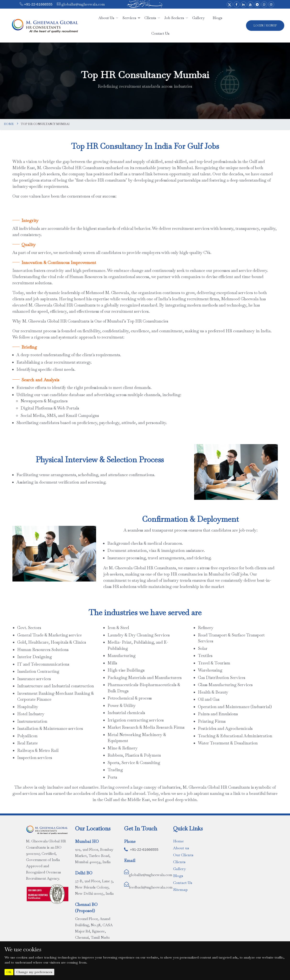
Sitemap (180, 890)
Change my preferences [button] (34, 972)
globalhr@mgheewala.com (83, 4)
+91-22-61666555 (38, 4)
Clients (179, 862)
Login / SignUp (265, 26)
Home (9, 124)
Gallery (179, 869)
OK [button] (9, 972)
